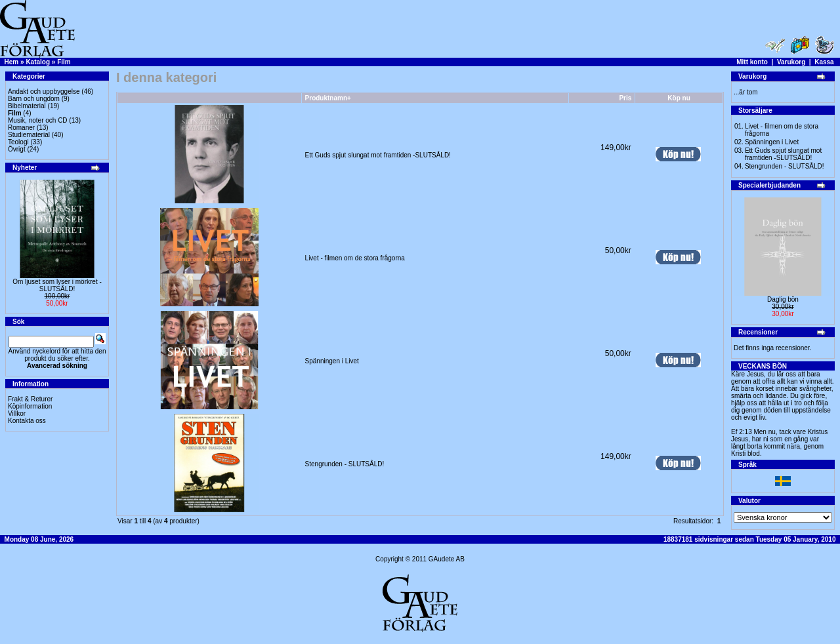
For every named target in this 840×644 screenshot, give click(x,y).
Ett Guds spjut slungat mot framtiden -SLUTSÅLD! (378, 155)
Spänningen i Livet (332, 361)
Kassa (824, 62)
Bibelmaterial (27, 106)
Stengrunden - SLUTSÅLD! (345, 464)
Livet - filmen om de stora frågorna (355, 258)
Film (64, 62)
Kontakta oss (27, 421)
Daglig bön (783, 299)
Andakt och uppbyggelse (44, 91)
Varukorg (791, 62)
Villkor (17, 413)
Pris (625, 98)
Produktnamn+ (328, 98)
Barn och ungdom (34, 99)
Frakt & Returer (30, 399)
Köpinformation (30, 406)
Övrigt (17, 149)
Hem (12, 62)
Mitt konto (752, 62)
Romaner (21, 128)
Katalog (38, 62)
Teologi (18, 142)
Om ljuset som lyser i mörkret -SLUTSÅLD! (57, 285)
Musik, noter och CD (38, 120)
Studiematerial (29, 135)
